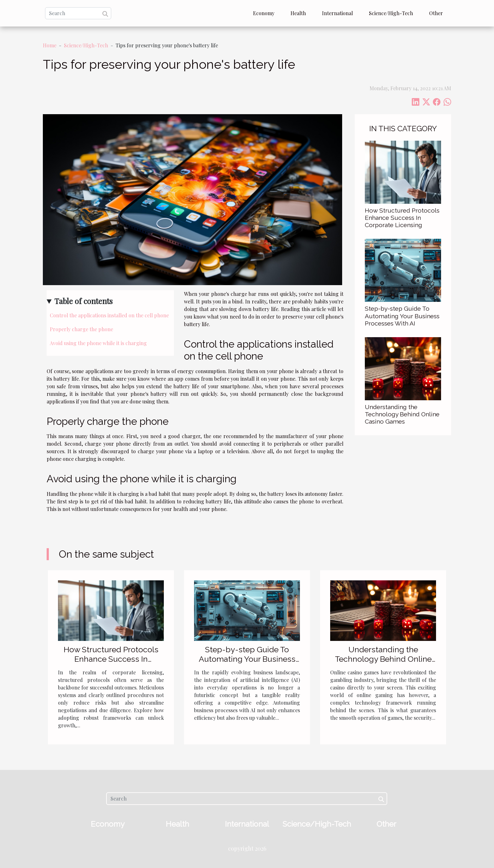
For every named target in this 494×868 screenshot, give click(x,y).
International (337, 13)
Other (436, 13)
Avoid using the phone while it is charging (98, 343)
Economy (264, 13)
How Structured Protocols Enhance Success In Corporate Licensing (402, 218)
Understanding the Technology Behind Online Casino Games (402, 414)
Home (50, 45)
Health (298, 13)
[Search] (78, 13)
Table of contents (83, 301)
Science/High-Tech (391, 13)
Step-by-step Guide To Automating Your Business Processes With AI (402, 316)
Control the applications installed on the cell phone (109, 315)
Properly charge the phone (81, 329)
